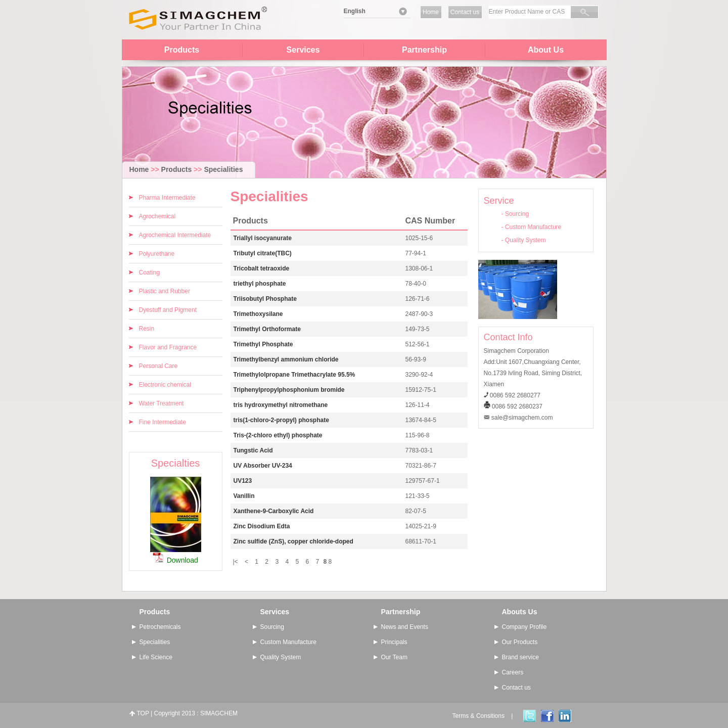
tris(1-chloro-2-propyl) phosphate (281, 420)
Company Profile (525, 627)
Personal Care (158, 366)
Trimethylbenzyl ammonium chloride (286, 359)
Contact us (465, 12)
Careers (513, 672)
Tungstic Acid (253, 450)
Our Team (394, 657)
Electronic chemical (165, 385)
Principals (394, 642)
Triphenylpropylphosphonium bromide (289, 390)
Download (183, 560)
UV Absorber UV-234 (263, 466)
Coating (149, 272)
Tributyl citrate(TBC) (263, 253)
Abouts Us (520, 612)
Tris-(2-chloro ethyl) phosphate (278, 435)
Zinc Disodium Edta (262, 526)
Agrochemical (157, 216)
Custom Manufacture (533, 227)
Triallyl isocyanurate (263, 238)
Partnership (424, 50)
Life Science (156, 657)
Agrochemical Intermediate (175, 235)
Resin (147, 329)
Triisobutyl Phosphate (265, 299)
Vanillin (244, 496)
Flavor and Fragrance (168, 347)
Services (303, 50)
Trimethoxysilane (258, 314)
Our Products (520, 642)
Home (431, 12)
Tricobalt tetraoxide (262, 268)
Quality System (526, 240)
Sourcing (517, 214)
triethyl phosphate (260, 284)
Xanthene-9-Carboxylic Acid (274, 511)
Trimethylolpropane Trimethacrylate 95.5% (294, 375)
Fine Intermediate (163, 422)
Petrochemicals (160, 627)
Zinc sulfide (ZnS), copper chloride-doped (293, 541)
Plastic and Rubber (165, 291)
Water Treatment (162, 403)
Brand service (520, 657)
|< (236, 562)
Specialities (223, 169)
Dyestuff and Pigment (168, 310)
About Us (546, 50)
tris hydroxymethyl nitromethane (281, 405)
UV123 (243, 481)
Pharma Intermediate (167, 198)
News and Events (405, 627)
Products (182, 50)
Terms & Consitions (479, 716)
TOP (143, 713)
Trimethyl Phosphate (263, 344)
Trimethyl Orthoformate (267, 329)
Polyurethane (157, 254)
